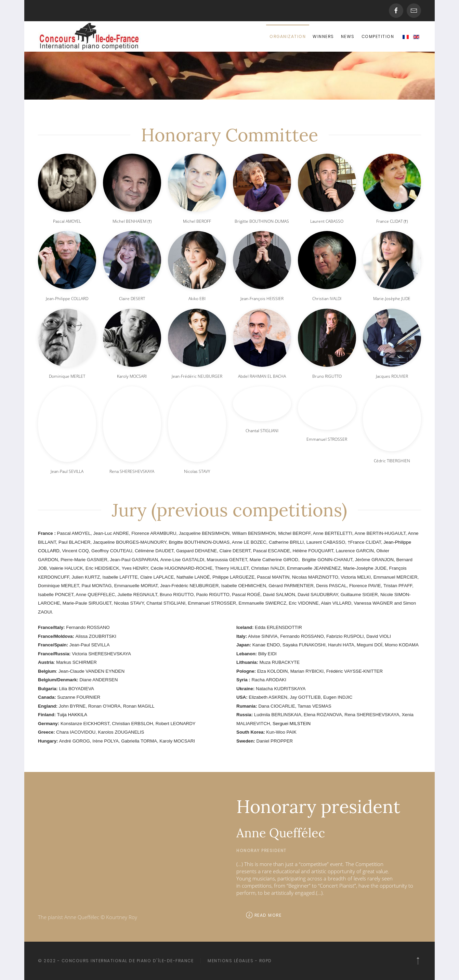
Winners (323, 36)
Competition (378, 36)
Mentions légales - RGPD (239, 961)
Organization (288, 36)
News (348, 36)
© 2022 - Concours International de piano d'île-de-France (115, 961)
